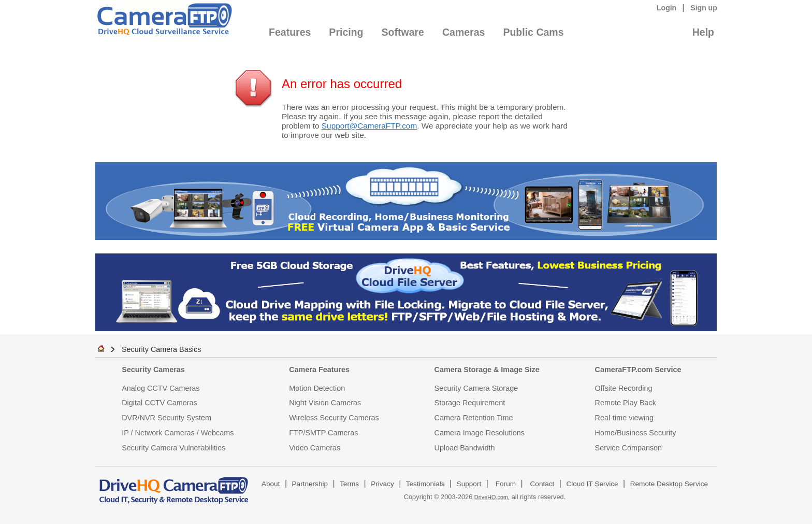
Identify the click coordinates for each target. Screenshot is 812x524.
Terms (349, 484)
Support (469, 484)
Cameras (463, 32)
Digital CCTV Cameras (160, 403)
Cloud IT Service (592, 484)
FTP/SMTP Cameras (323, 433)
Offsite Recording (624, 388)
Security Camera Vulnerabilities (173, 448)
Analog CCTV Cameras (161, 388)
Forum (506, 484)
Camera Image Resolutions (480, 433)
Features (290, 32)
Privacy (382, 484)
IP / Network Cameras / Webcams (178, 433)
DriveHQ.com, (492, 497)
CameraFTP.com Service (638, 370)
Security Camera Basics (162, 349)
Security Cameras (153, 370)
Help (703, 32)
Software (403, 32)
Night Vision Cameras (325, 403)
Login (666, 8)
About (271, 484)
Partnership (310, 484)
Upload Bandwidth (465, 448)
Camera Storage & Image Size (487, 370)
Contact (542, 484)
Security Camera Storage (476, 388)
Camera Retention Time (474, 418)
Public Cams (533, 32)
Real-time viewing (625, 418)
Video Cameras (315, 448)
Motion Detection (317, 388)
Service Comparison (629, 448)
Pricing (346, 32)
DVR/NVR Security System (166, 418)
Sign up (704, 8)
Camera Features (319, 370)
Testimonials (425, 484)
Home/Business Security (636, 433)
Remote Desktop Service (669, 484)
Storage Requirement (470, 403)
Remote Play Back (626, 403)
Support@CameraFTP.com (369, 126)
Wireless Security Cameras (334, 418)
